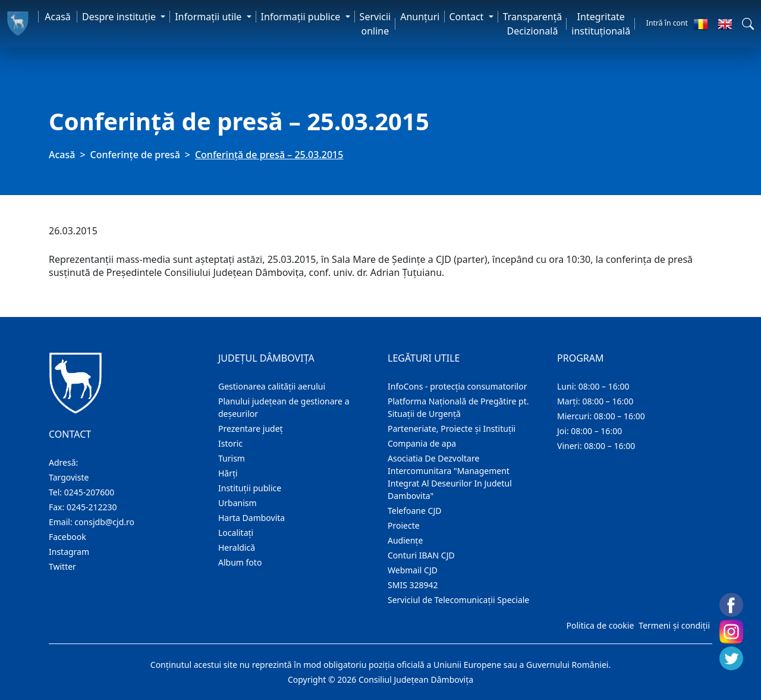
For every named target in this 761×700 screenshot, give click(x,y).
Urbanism (238, 503)
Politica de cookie (600, 625)
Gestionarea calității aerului (272, 386)
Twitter (62, 566)
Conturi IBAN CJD (421, 555)
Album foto (240, 562)
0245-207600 (89, 492)
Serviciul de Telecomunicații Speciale (458, 600)
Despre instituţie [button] (120, 17)
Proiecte (404, 525)
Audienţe (405, 540)
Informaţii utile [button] (209, 17)
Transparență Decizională (533, 24)
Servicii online (375, 24)
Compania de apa (422, 443)
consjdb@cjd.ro (104, 522)
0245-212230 (92, 507)
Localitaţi (236, 533)
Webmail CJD (413, 570)
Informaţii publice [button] (302, 17)
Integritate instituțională (601, 24)
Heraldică (237, 547)
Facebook (67, 537)
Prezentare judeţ (251, 429)
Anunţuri (420, 17)
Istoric (230, 443)
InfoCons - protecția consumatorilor (457, 386)
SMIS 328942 (413, 585)
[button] (748, 24)
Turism (232, 458)
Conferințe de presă (135, 155)
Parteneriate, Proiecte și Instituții (452, 429)
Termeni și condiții (674, 625)
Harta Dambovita (251, 518)
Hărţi (228, 473)
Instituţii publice (250, 488)
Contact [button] (468, 17)
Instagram (69, 552)
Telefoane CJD (414, 511)
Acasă (58, 17)
